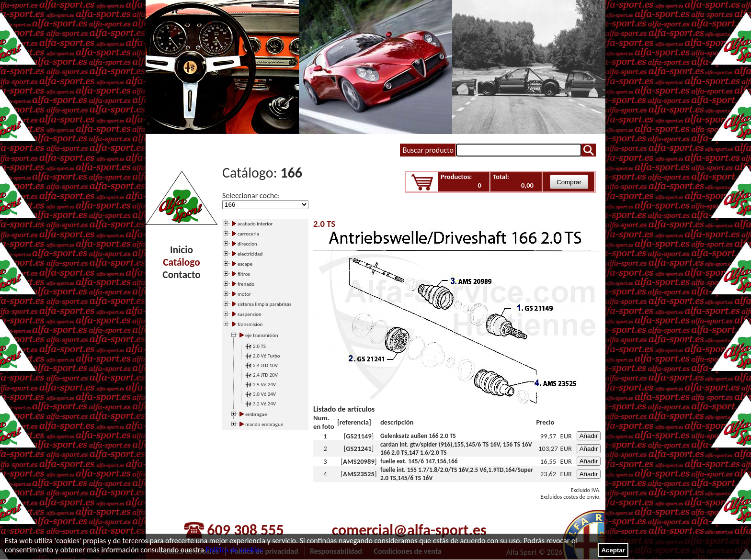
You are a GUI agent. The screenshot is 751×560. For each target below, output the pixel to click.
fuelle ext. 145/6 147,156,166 (419, 461)
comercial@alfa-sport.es (409, 530)
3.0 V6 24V (264, 394)
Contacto (181, 275)
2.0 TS (259, 346)
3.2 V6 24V (264, 404)
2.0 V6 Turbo (267, 356)
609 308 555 (245, 530)
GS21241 (358, 448)
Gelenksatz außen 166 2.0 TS (418, 436)
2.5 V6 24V (264, 385)
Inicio (182, 250)
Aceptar (613, 550)
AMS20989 (359, 461)
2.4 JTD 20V (265, 375)
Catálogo (181, 262)
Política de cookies (234, 550)
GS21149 (358, 436)
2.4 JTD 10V (265, 365)
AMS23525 (359, 474)
